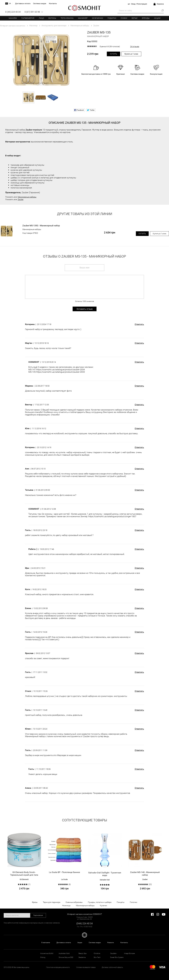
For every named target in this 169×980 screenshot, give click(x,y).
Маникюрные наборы (27, 197)
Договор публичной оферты (112, 967)
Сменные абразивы (74, 902)
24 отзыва (135, 46)
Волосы (52, 18)
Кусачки (103, 906)
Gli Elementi (24, 879)
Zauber (21, 199)
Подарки (112, 18)
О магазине (46, 943)
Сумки (124, 18)
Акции (157, 18)
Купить (113, 54)
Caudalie (113, 953)
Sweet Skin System (117, 957)
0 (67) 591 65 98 (32, 12)
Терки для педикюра (52, 902)
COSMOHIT (84, 8)
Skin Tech (97, 957)
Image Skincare (129, 953)
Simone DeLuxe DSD (66, 957)
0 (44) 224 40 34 (13, 12)
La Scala (64, 879)
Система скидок (95, 943)
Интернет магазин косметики (13, 26)
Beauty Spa (82, 953)
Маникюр (83, 18)
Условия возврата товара (86, 967)
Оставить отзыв (85, 309)
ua (10, 4)
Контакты (124, 943)
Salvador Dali (105, 880)
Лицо (41, 18)
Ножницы (66, 906)
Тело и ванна (67, 18)
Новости (111, 943)
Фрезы (35, 902)
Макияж (13, 18)
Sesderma (82, 957)
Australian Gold (64, 953)
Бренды (146, 18)
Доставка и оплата (64, 943)
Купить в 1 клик (131, 54)
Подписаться (38, 915)
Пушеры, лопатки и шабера (100, 902)
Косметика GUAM (47, 953)
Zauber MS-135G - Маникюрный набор (41, 226)
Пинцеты (121, 902)
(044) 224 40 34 (84, 923)
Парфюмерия (28, 18)
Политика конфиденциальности (58, 967)
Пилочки (133, 902)
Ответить (139, 324)
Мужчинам (98, 18)
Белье (135, 18)
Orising (43, 957)
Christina (97, 953)
